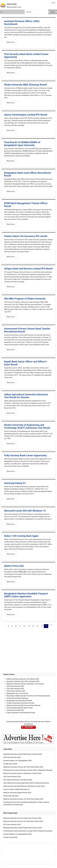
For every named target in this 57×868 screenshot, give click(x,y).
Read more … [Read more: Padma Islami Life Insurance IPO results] (11, 257)
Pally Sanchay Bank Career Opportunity (25, 455)
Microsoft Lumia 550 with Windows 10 (25, 511)
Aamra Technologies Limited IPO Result (26, 115)
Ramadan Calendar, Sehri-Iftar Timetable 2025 (23, 681)
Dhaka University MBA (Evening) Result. (26, 85)
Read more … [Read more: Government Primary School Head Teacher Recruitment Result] (11, 350)
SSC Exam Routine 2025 (15, 686)
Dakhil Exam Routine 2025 (16, 691)
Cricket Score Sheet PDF (15, 710)
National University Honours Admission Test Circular (25, 684)
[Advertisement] (28, 652)
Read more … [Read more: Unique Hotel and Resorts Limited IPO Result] (11, 287)
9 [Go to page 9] (12, 626)
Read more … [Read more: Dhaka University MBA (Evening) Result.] (11, 103)
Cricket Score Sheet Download (17, 698)
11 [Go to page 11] (20, 626)
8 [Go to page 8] (8, 626)
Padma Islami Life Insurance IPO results (26, 236)
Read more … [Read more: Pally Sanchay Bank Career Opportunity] (11, 471)
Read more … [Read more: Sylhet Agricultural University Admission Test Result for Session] (11, 413)
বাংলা (53, 3)
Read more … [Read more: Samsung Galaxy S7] (11, 499)
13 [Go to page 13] (29, 626)
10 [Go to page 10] (16, 626)
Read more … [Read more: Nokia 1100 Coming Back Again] (11, 554)
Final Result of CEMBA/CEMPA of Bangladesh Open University (22, 144)
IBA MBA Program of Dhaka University (25, 299)
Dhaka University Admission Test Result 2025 (23, 679)
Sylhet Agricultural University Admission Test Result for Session (26, 396)
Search (53, 12)
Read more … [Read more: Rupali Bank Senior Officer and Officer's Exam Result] (11, 383)
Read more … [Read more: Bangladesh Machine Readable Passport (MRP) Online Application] (11, 615)
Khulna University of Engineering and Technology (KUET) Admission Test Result (27, 426)
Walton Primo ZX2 (14, 566)
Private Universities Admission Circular (20, 703)
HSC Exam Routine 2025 (15, 689)
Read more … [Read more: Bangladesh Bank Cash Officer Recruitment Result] (11, 191)
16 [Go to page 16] (42, 626)
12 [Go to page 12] (24, 626)
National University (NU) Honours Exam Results (23, 705)
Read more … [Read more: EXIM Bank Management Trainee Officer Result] (11, 224)
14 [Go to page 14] (33, 626)
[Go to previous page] (5, 625)
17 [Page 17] (46, 626)
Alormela (12, 4)
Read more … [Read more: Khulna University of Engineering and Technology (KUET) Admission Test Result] (11, 444)
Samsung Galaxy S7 (15, 483)
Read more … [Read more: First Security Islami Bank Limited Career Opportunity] (11, 73)
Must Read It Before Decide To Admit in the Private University (28, 696)
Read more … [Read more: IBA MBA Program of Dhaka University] (11, 317)
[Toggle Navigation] (1, 12)
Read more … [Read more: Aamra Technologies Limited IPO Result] (11, 130)
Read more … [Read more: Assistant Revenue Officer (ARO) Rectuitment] (11, 42)
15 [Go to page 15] (37, 626)
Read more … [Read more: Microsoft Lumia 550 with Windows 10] (11, 524)
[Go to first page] (3, 625)
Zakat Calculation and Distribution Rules (21, 713)
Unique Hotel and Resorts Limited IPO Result (28, 269)
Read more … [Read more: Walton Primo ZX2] (11, 582)
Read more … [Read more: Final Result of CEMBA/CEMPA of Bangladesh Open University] (11, 161)
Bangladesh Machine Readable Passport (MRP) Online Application (26, 595)
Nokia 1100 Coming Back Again (21, 536)
